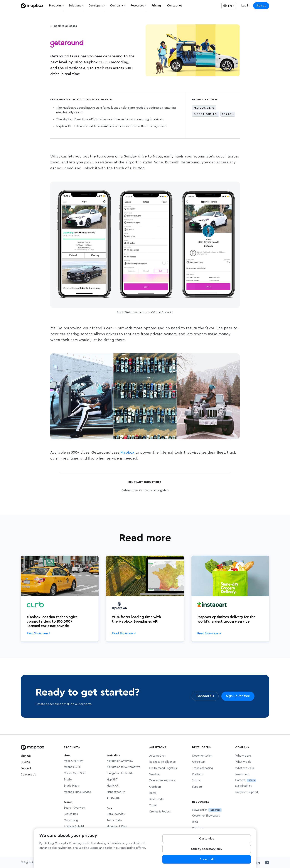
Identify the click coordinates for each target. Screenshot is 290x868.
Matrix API (113, 786)
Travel (153, 806)
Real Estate (157, 799)
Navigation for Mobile (120, 773)
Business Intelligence (162, 762)
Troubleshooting (203, 768)
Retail (153, 793)
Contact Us (28, 775)
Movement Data (117, 826)
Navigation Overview (120, 761)
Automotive (157, 756)
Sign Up (26, 756)
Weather (155, 774)
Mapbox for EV (116, 792)
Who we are (243, 756)
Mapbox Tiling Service (77, 792)
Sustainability (244, 786)
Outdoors (155, 787)
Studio (68, 780)
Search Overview (75, 808)
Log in (245, 6)
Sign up (261, 6)
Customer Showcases (206, 816)
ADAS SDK (113, 798)
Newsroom (242, 774)
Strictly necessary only (207, 853)
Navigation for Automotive (123, 767)
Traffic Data (114, 820)
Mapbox (127, 453)
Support (26, 768)
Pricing (25, 762)
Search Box (71, 814)
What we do (243, 762)
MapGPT (112, 780)
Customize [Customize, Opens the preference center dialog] (207, 842)
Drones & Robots (160, 812)
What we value (245, 768)
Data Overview (116, 814)
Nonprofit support (247, 792)
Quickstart (199, 762)
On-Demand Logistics (163, 768)
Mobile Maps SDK (75, 773)
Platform (198, 774)
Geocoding (71, 820)
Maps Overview (74, 761)
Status (196, 781)
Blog (195, 822)
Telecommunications (162, 781)
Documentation (202, 756)
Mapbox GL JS (72, 767)
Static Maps (71, 786)
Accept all (207, 863)
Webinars (198, 828)
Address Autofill (74, 826)
